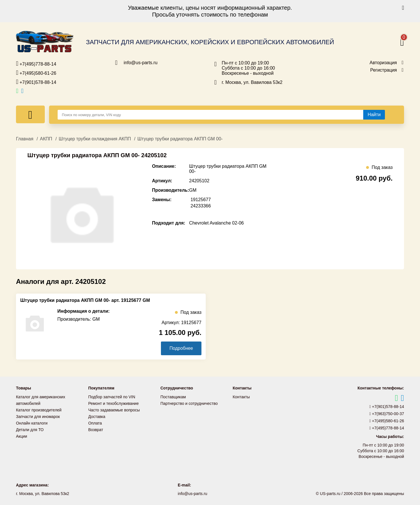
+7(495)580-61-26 (36, 73)
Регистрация (383, 70)
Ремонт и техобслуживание (114, 403)
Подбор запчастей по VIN (112, 397)
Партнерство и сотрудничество (189, 403)
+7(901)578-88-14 (36, 82)
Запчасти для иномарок (38, 416)
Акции (22, 435)
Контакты (241, 397)
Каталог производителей (39, 409)
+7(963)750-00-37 (387, 414)
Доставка (97, 416)
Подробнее (181, 348)
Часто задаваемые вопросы (114, 409)
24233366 (201, 206)
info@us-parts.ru (141, 63)
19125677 (201, 200)
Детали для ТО (30, 428)
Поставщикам (173, 397)
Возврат (96, 428)
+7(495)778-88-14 (36, 64)
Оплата (95, 422)
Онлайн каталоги (32, 422)
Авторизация (383, 63)
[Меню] (30, 114)
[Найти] (374, 115)
